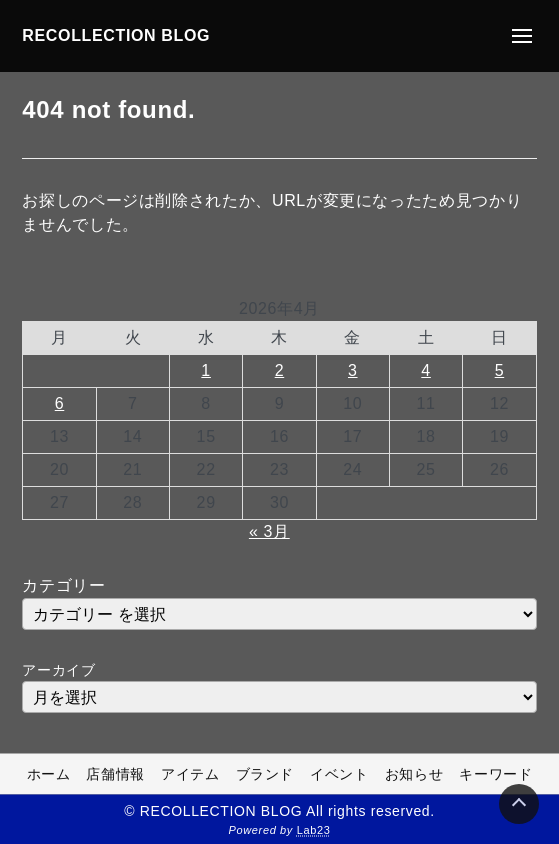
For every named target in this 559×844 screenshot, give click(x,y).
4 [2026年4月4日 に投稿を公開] (426, 370)
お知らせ (414, 774)
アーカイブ (58, 670)
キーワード (495, 774)
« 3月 (269, 531)
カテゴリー (63, 585)
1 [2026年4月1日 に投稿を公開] (206, 370)
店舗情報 (115, 774)
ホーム (49, 774)
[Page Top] (519, 804)
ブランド (265, 774)
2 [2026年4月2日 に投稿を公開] (280, 370)
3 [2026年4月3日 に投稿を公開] (353, 370)
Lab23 (314, 830)
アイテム (190, 774)
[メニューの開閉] (522, 36)
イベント (339, 774)
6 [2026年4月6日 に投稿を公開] (60, 403)
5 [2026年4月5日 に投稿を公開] (500, 370)
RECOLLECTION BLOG (116, 35)
